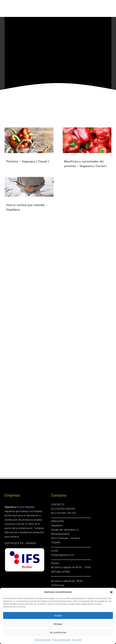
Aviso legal (77, 640)
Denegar (58, 624)
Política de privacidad (61, 640)
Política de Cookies (43, 640)
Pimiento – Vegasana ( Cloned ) (28, 161)
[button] (111, 592)
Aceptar (58, 615)
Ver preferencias (58, 632)
